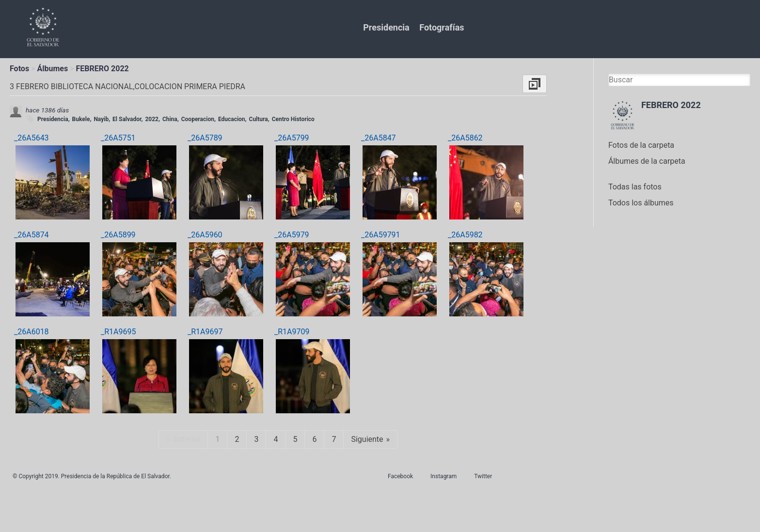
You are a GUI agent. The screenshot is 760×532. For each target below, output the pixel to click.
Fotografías (442, 27)
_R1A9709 (292, 332)
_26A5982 (465, 235)
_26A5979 (292, 235)
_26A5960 (205, 235)
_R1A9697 (205, 332)
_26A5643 (32, 138)
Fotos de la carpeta (641, 145)
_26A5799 (292, 138)
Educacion (232, 119)
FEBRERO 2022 (103, 69)
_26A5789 (205, 138)
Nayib (101, 119)
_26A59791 (381, 235)
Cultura (259, 119)
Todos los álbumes (641, 203)
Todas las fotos (635, 187)
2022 (152, 119)
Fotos (19, 69)
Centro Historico (293, 119)
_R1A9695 (118, 332)
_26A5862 (465, 138)
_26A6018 (32, 332)
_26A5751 (118, 138)
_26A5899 (118, 235)
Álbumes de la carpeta (647, 161)
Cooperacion (198, 119)
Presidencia (386, 27)
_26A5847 (379, 138)
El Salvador (127, 119)
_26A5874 (32, 235)
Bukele (81, 119)
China (170, 119)
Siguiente (367, 439)
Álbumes (52, 69)
